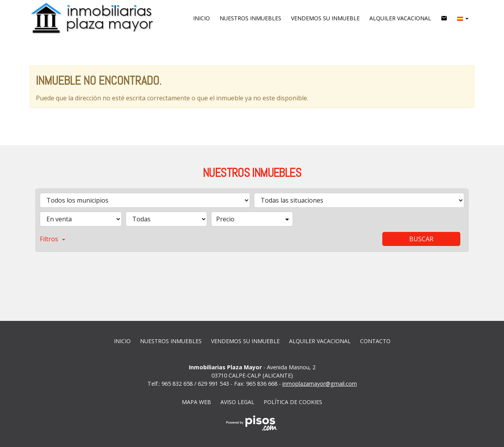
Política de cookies (293, 402)
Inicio (201, 18)
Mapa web (196, 402)
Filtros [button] (52, 239)
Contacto (375, 341)
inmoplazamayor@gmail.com (320, 384)
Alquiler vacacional (400, 18)
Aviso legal (237, 402)
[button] (463, 18)
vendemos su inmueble (325, 18)
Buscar (421, 239)
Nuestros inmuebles (250, 18)
